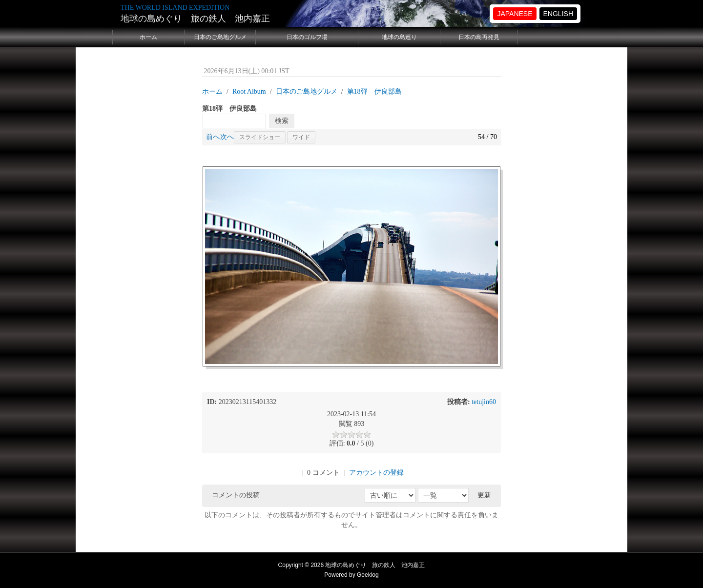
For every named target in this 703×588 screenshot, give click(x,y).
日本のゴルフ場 (307, 37)
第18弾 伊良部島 (374, 91)
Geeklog (368, 575)
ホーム (148, 37)
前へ (213, 137)
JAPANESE (515, 14)
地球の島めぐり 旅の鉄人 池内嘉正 (195, 19)
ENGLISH (558, 14)
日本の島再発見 (479, 37)
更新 (484, 495)
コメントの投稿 (236, 495)
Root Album (249, 91)
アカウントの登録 (376, 473)
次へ (227, 137)
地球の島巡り (399, 37)
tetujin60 (484, 402)
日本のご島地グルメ (220, 37)
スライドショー (260, 137)
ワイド (301, 137)
